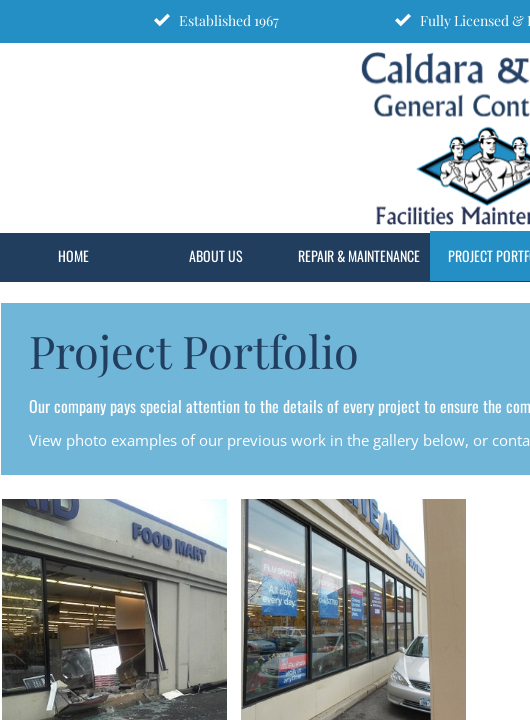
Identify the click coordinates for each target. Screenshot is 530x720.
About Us (216, 255)
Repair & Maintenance (359, 255)
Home (73, 255)
